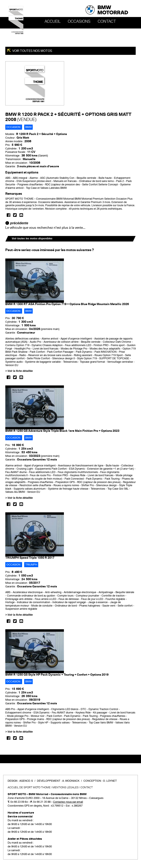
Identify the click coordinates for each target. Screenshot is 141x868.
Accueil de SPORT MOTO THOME (29, 787)
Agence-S (26, 781)
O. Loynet (110, 781)
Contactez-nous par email (68, 802)
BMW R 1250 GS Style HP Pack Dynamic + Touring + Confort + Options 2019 (57, 675)
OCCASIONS (79, 21)
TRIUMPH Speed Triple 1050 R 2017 (30, 558)
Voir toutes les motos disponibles (32, 239)
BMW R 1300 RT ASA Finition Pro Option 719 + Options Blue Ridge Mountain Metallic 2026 (67, 304)
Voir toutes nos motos (32, 51)
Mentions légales (66, 787)
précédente (17, 223)
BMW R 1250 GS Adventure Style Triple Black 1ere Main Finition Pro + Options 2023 (62, 431)
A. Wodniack (71, 781)
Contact (107, 21)
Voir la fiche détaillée (20, 371)
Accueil (53, 21)
